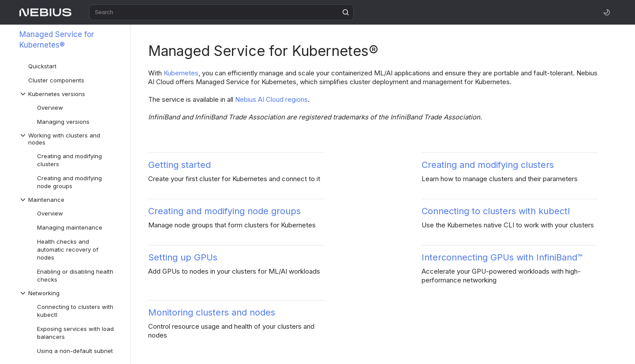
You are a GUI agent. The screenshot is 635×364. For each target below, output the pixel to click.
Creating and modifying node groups (224, 211)
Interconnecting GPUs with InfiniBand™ (502, 257)
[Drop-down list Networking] (70, 293)
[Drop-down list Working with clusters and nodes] (70, 139)
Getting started (179, 165)
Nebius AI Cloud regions (271, 99)
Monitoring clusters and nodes (212, 312)
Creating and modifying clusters (488, 165)
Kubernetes (181, 73)
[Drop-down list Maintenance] (70, 200)
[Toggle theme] (607, 12)
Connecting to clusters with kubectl (496, 211)
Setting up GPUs (183, 257)
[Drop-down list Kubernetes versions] (70, 94)
